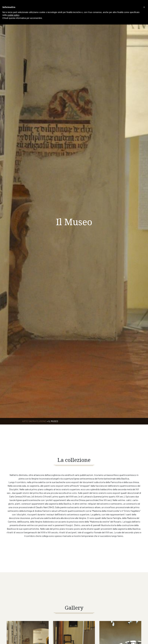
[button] (144, 7)
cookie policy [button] (13, 15)
